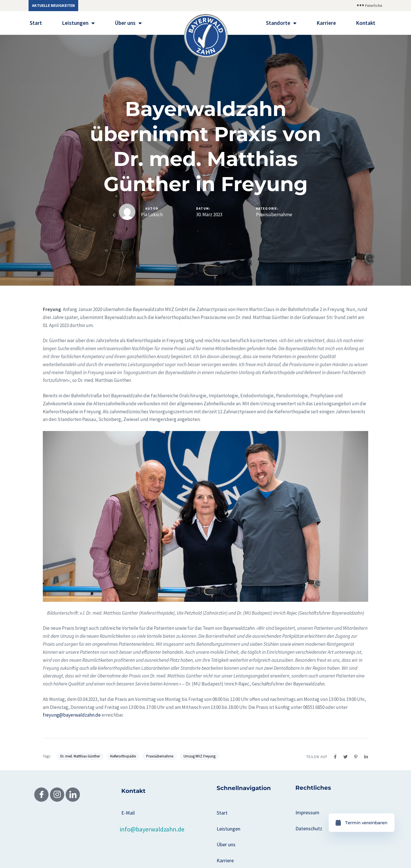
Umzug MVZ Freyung (200, 756)
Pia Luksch (152, 215)
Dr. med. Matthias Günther (80, 756)
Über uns (128, 23)
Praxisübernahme (274, 215)
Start (36, 23)
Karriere (326, 23)
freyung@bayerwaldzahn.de (72, 715)
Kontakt (366, 23)
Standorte (281, 23)
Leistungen (78, 23)
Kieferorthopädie (123, 756)
